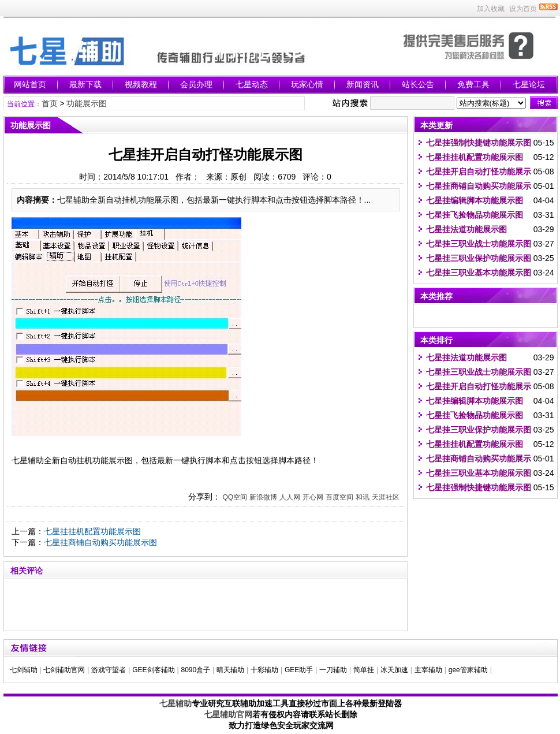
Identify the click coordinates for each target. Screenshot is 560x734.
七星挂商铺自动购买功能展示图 (100, 542)
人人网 (290, 497)
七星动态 (252, 84)
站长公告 (418, 84)
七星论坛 (529, 84)
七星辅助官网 (228, 714)
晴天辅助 (230, 670)
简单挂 (364, 670)
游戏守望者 (109, 670)
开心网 (313, 497)
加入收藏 (491, 9)
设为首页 (523, 9)
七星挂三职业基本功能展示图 (479, 273)
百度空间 (339, 497)
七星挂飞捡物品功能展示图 (475, 215)
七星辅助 (176, 703)
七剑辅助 (24, 670)
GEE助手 (299, 670)
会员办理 (196, 84)
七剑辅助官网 (64, 670)
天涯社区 (386, 497)
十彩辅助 (264, 670)
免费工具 (473, 84)
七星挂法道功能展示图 (466, 229)
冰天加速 (394, 670)
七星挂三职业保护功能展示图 (479, 258)
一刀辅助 (333, 670)
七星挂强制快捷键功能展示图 (479, 143)
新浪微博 (263, 497)
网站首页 (30, 84)
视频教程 (141, 84)
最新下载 (85, 84)
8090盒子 (195, 670)
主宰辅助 (428, 670)
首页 (50, 103)
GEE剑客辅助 (153, 670)
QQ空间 (235, 497)
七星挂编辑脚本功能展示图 (475, 200)
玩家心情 (307, 84)
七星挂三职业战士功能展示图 (479, 244)
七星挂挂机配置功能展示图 (92, 531)
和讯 (363, 497)
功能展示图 (87, 103)
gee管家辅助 (468, 670)
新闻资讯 (363, 84)
